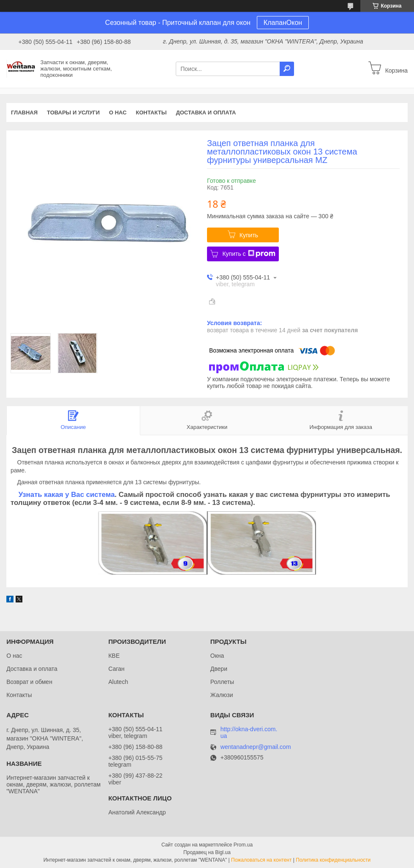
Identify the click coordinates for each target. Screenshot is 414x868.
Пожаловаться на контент (261, 860)
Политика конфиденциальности (333, 860)
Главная (24, 113)
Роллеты (222, 682)
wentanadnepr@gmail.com (256, 747)
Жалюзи (222, 695)
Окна (217, 656)
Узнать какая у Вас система (67, 495)
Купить (249, 235)
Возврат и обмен (29, 682)
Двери (219, 669)
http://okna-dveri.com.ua (249, 732)
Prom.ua (243, 845)
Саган (116, 669)
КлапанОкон (283, 23)
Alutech (118, 682)
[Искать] (287, 69)
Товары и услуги (73, 113)
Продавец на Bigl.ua (207, 852)
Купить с (249, 254)
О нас (118, 113)
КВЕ (114, 656)
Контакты (151, 113)
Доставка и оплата (206, 113)
